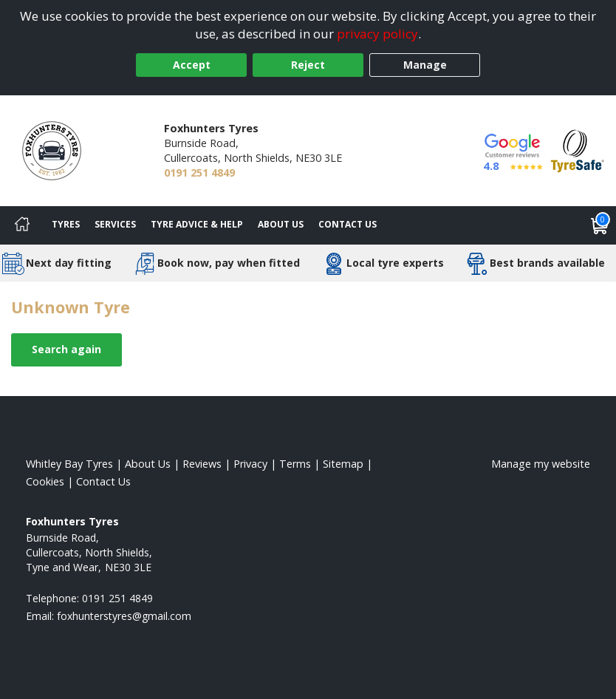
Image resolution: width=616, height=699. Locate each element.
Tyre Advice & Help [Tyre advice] (197, 224)
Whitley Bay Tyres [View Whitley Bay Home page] (69, 464)
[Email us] (124, 616)
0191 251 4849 (199, 173)
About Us (281, 224)
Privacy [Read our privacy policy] (250, 464)
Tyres (66, 224)
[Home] (22, 225)
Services (115, 224)
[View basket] (600, 225)
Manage (425, 65)
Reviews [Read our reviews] (202, 464)
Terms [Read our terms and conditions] (295, 464)
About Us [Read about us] (148, 464)
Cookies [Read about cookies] (45, 481)
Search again (66, 349)
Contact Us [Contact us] (348, 224)
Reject (308, 65)
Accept (192, 65)
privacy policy (377, 34)
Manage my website (541, 464)
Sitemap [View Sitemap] (343, 464)
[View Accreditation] (578, 150)
